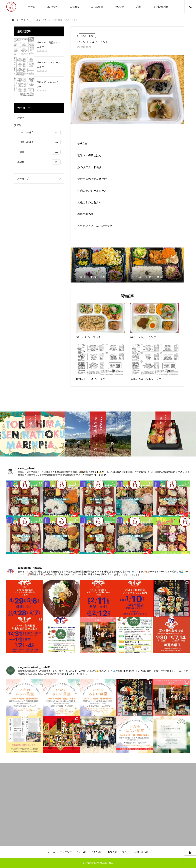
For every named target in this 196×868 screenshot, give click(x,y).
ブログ (139, 7)
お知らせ (119, 7)
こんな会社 (97, 7)
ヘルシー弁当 (87, 36)
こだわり (75, 7)
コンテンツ (53, 7)
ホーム (32, 7)
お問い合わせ (161, 7)
